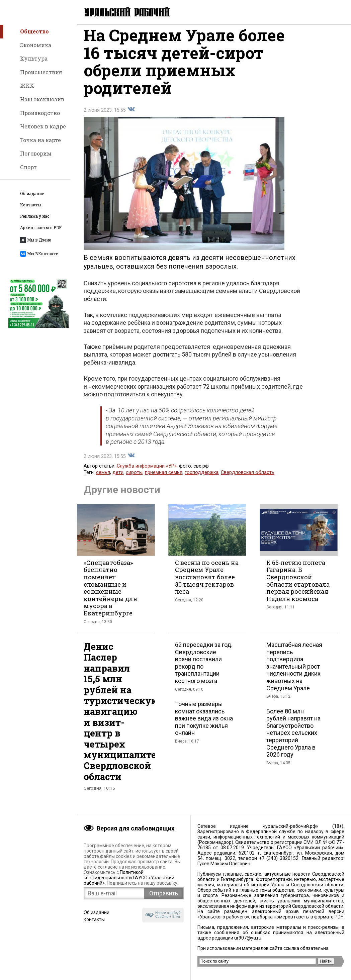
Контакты (31, 205)
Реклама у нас (35, 216)
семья (103, 479)
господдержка (202, 479)
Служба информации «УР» (147, 473)
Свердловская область (248, 479)
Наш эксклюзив (42, 99)
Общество (34, 31)
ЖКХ (27, 85)
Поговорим (36, 153)
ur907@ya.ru (248, 938)
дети (118, 479)
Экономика (36, 45)
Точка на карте (40, 140)
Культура (34, 58)
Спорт (28, 167)
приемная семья (164, 479)
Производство (40, 113)
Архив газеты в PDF (41, 228)
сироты (134, 479)
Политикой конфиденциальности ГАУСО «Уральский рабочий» (129, 878)
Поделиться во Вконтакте (131, 116)
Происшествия (41, 72)
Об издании (32, 193)
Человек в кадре (43, 126)
